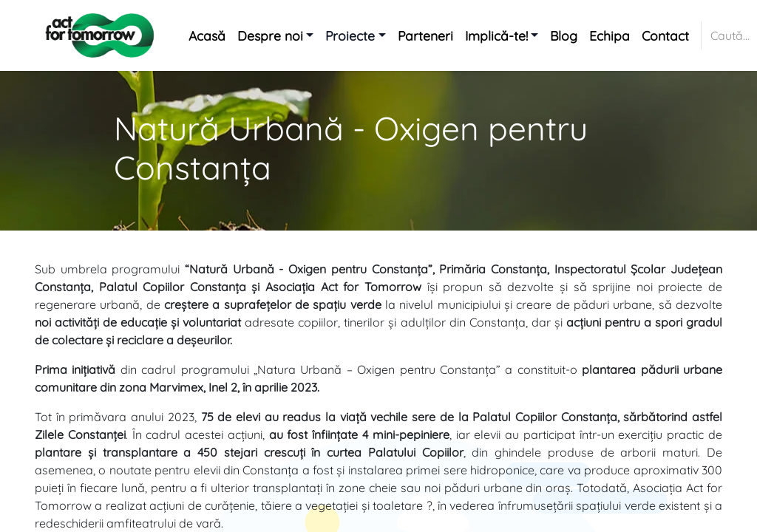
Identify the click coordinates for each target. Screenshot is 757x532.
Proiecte (350, 35)
